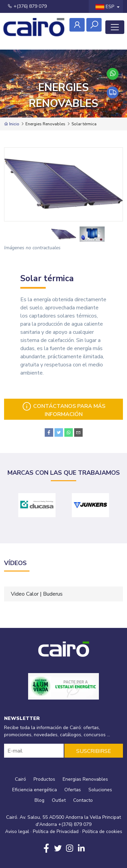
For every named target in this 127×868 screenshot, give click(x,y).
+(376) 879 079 (27, 6)
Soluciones (100, 790)
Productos (44, 779)
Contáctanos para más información (63, 410)
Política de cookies (102, 831)
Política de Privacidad (56, 831)
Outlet (59, 800)
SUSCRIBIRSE (94, 751)
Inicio (12, 124)
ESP (105, 7)
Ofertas (73, 790)
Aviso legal (17, 831)
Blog (39, 800)
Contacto (83, 800)
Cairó (20, 779)
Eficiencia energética (35, 790)
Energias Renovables (85, 779)
